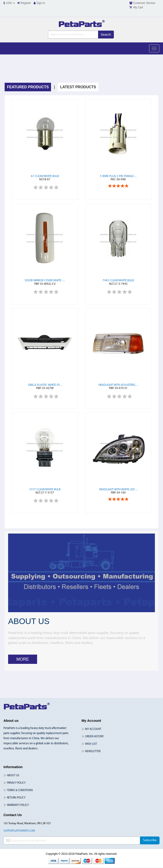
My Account (93, 729)
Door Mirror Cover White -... (45, 280)
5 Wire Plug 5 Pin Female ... (118, 176)
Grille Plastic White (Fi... (45, 385)
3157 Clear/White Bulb (45, 489)
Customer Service (142, 3)
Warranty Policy (18, 805)
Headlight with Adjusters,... (118, 385)
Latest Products (78, 87)
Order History (94, 737)
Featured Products (28, 87)
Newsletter (93, 751)
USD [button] (9, 3)
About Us (13, 776)
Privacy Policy (16, 783)
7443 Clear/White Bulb (118, 280)
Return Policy (16, 798)
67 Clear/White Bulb (45, 176)
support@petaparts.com (19, 831)
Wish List (91, 744)
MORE (23, 659)
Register (24, 3)
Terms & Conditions (20, 790)
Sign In (39, 3)
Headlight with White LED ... (118, 489)
